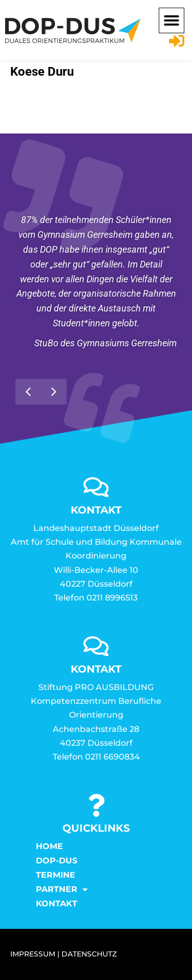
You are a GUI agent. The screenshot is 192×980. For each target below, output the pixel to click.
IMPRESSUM (33, 954)
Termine (56, 875)
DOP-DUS (57, 861)
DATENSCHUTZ (89, 954)
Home (49, 846)
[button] (172, 20)
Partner (62, 889)
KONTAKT (57, 904)
